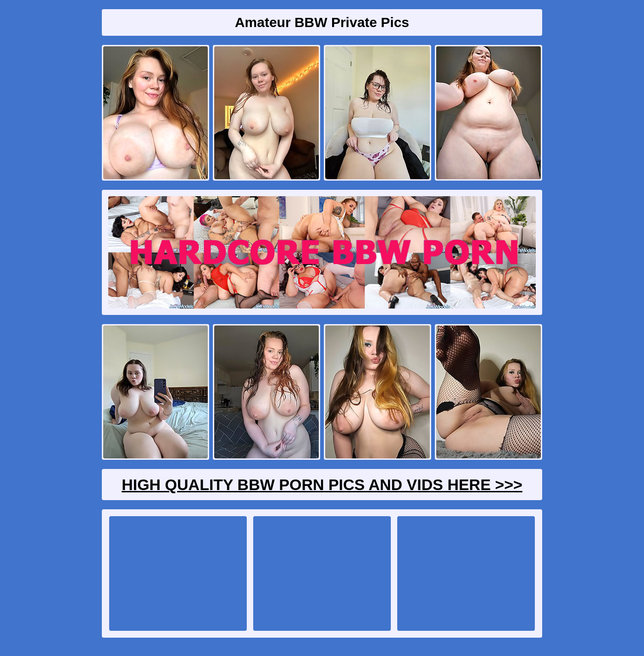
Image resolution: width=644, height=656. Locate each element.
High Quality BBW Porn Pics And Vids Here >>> (322, 485)
